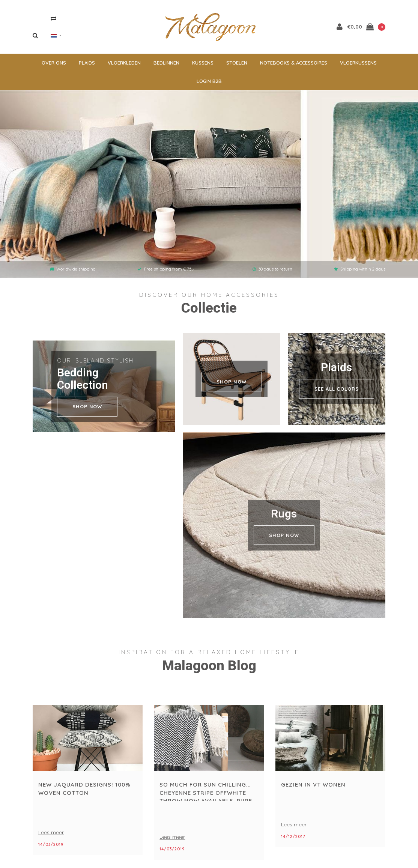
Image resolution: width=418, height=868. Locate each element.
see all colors (337, 391)
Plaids (87, 66)
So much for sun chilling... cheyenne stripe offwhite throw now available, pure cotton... (206, 794)
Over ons (54, 66)
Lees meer (51, 835)
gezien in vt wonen (313, 788)
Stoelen (237, 66)
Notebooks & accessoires (294, 66)
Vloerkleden (124, 66)
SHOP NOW (231, 384)
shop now (87, 409)
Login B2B (209, 84)
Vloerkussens (358, 66)
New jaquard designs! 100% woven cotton (84, 791)
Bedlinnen (166, 66)
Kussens (203, 66)
